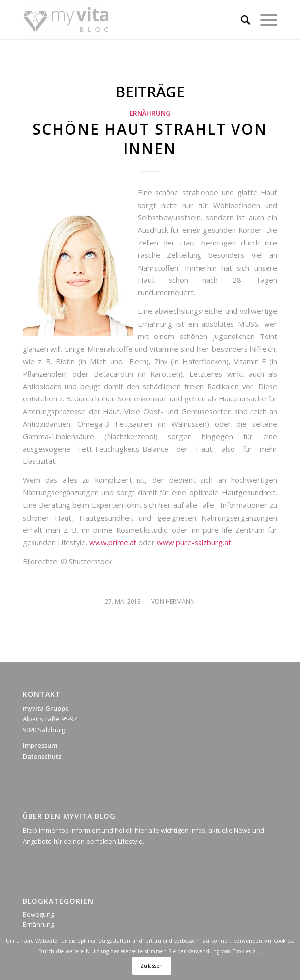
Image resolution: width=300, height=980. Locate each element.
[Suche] (241, 20)
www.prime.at (113, 542)
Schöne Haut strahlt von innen (150, 139)
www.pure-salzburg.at (194, 542)
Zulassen (152, 966)
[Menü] (264, 20)
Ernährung (150, 113)
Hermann (180, 601)
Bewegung (38, 914)
